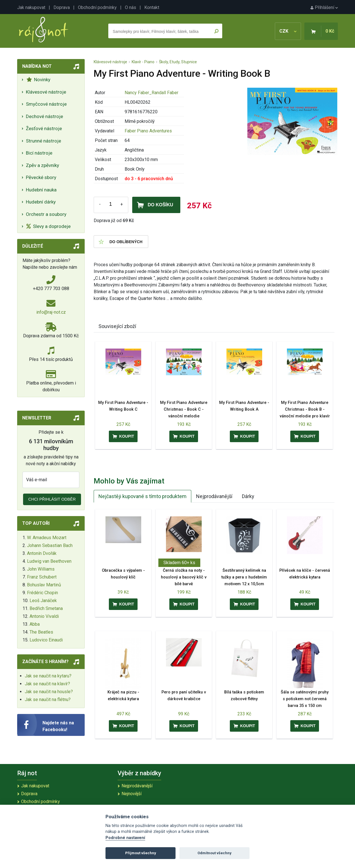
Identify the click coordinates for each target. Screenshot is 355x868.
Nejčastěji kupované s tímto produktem (142, 496)
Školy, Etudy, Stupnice (178, 62)
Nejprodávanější (214, 496)
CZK (288, 31)
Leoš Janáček (43, 601)
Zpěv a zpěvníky (42, 165)
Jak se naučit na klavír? (47, 684)
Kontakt (152, 7)
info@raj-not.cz (51, 312)
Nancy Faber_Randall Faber (151, 93)
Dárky (248, 496)
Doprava (62, 7)
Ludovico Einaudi (46, 640)
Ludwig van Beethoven (49, 561)
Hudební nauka (41, 190)
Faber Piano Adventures (148, 131)
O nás (131, 7)
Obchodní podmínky (97, 7)
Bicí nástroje (39, 153)
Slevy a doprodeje (49, 226)
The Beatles (41, 632)
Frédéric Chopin (42, 593)
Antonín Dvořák (42, 553)
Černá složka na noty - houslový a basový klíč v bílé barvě (184, 577)
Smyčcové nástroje (46, 104)
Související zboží (117, 326)
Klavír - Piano (143, 62)
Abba (35, 624)
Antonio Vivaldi (44, 616)
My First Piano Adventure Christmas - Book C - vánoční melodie (184, 409)
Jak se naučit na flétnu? (48, 699)
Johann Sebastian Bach (50, 545)
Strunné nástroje (43, 141)
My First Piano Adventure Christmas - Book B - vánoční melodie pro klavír (305, 409)
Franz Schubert (42, 577)
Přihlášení (324, 7)
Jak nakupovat (31, 7)
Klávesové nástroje (46, 92)
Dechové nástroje (44, 116)
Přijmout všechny (141, 853)
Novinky (38, 80)
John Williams (41, 569)
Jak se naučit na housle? (49, 692)
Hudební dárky (41, 202)
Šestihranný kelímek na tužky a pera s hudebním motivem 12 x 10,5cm (244, 577)
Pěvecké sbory (41, 177)
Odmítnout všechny (214, 853)
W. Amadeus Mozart (47, 538)
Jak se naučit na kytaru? (48, 676)
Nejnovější (132, 794)
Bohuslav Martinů (44, 585)
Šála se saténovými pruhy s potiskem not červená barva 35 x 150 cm (305, 699)
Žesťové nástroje (44, 128)
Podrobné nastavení (125, 838)
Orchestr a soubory (46, 214)
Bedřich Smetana (46, 608)
